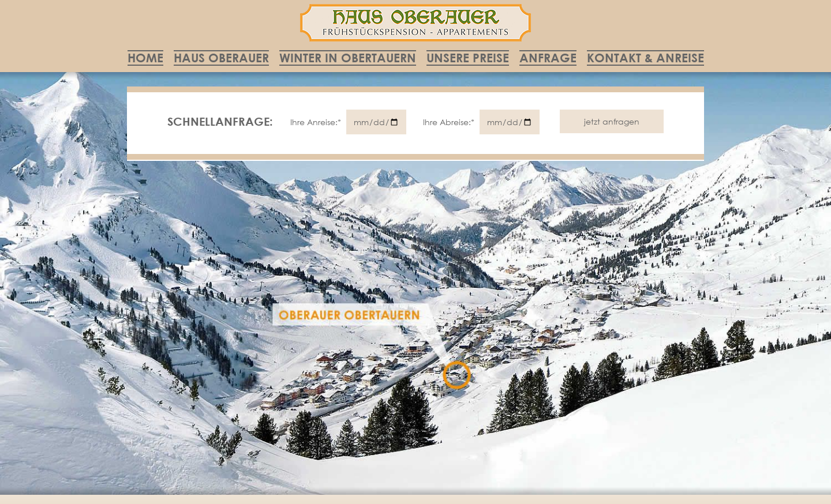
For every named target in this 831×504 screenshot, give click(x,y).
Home (145, 58)
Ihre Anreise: (317, 122)
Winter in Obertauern (348, 58)
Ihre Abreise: (450, 122)
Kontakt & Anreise (645, 58)
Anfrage (548, 58)
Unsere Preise (468, 58)
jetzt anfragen (612, 121)
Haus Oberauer (221, 58)
